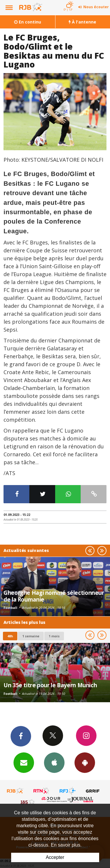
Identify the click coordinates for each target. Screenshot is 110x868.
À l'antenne (82, 22)
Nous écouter (96, 7)
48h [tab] (10, 636)
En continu (28, 22)
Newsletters (24, 762)
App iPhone (54, 762)
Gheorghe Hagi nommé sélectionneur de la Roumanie (54, 596)
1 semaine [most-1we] (31, 636)
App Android (85, 762)
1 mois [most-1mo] (54, 636)
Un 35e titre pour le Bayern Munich (50, 685)
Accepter (55, 857)
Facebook (21, 736)
